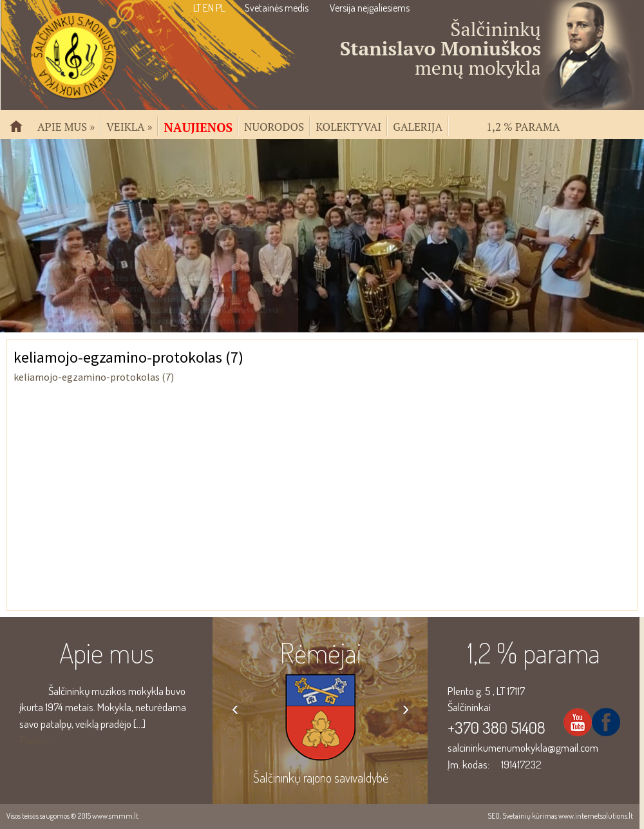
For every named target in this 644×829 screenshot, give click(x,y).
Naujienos (198, 126)
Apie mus (66, 126)
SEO (494, 816)
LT (197, 8)
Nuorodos (274, 126)
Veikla (129, 126)
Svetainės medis (277, 8)
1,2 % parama (523, 126)
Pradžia (21, 132)
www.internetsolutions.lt (596, 816)
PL (221, 8)
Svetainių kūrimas (530, 816)
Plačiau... (37, 740)
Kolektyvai (348, 126)
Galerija (418, 126)
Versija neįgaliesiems (370, 8)
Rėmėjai (320, 653)
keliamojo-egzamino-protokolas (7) (94, 377)
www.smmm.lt (115, 816)
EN (208, 8)
